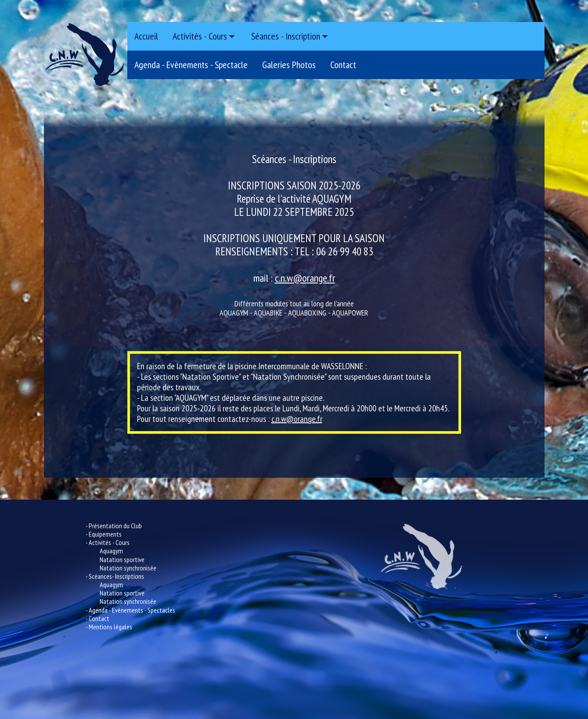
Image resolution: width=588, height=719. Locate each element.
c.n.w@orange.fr (305, 278)
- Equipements (104, 534)
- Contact (97, 618)
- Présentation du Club (114, 526)
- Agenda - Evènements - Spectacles (130, 610)
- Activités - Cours (108, 542)
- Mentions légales (109, 627)
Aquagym (111, 551)
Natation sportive (122, 559)
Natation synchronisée (128, 568)
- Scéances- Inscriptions (115, 576)
